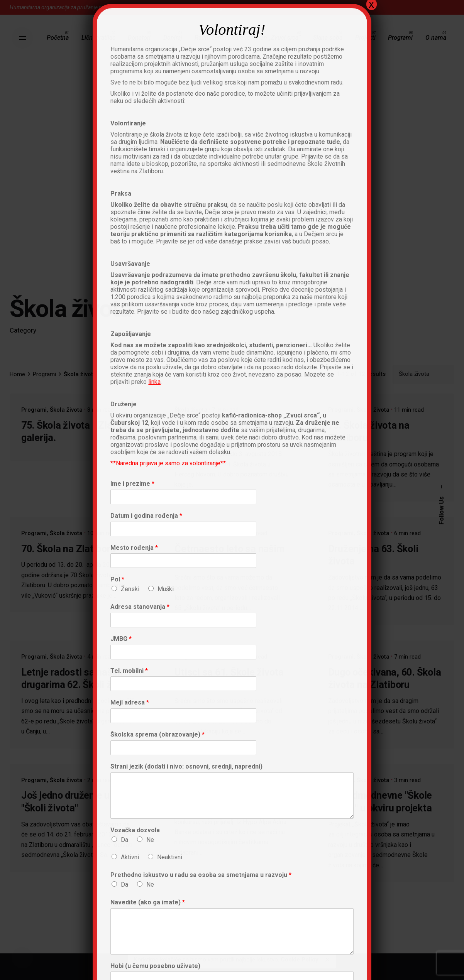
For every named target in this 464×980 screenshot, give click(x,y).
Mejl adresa (130, 702)
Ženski (130, 589)
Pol (117, 579)
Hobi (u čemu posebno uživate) (155, 966)
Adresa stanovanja (140, 607)
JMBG (121, 639)
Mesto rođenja (134, 548)
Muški (166, 589)
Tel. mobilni (129, 671)
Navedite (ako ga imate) (148, 902)
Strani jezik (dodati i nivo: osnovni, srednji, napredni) (186, 766)
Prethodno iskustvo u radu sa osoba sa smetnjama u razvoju (201, 875)
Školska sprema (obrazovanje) (157, 734)
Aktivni (130, 857)
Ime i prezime (132, 484)
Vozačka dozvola (135, 830)
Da (124, 840)
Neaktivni (170, 857)
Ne (150, 840)
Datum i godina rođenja (146, 516)
